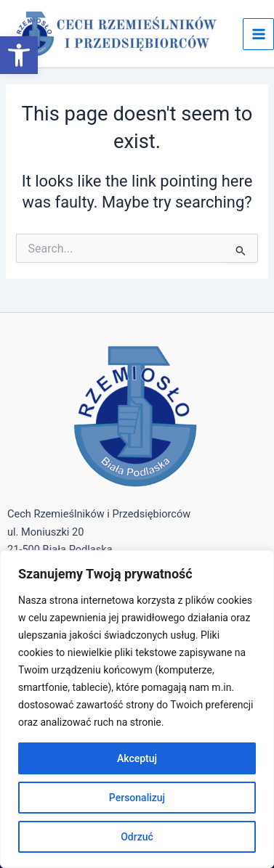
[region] (137, 709)
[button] (19, 55)
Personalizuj (137, 798)
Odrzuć (137, 837)
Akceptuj (137, 758)
